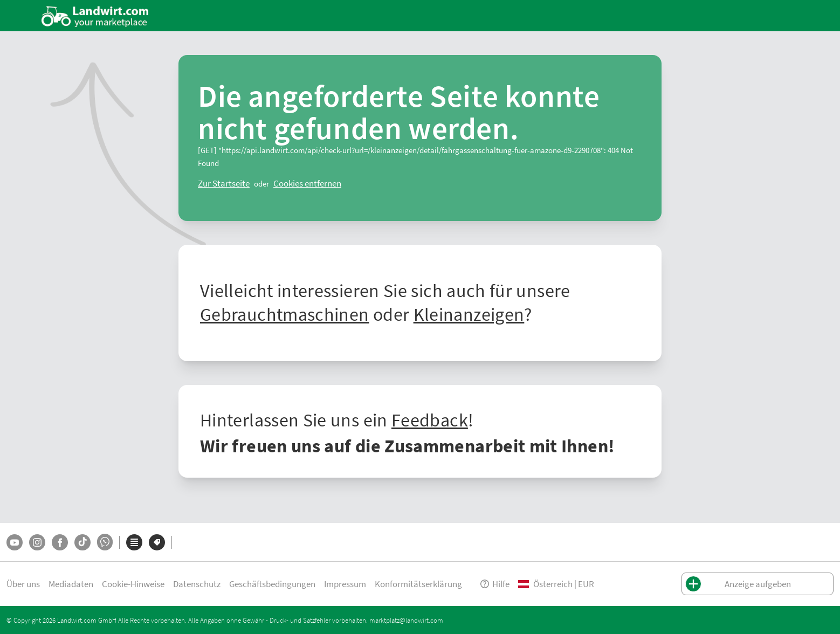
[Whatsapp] (105, 542)
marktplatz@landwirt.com (406, 620)
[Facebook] (60, 542)
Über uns (23, 584)
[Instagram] (37, 542)
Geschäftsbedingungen (272, 584)
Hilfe (494, 584)
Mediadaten (71, 584)
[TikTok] (82, 542)
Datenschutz (197, 584)
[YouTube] (15, 542)
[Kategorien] (134, 542)
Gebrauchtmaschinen (284, 314)
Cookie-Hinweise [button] (133, 584)
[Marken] (157, 542)
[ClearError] (224, 183)
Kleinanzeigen (469, 314)
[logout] (307, 183)
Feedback (430, 419)
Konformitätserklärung (418, 584)
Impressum (345, 584)
